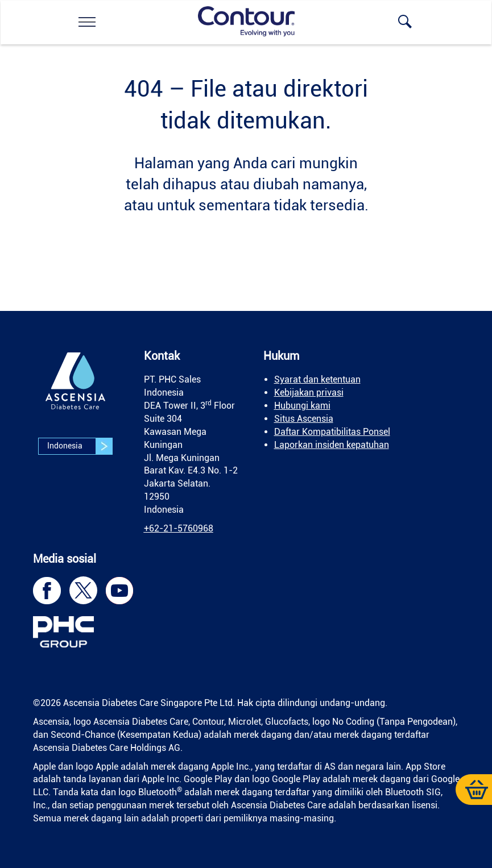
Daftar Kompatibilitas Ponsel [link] (332, 432)
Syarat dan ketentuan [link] (317, 379)
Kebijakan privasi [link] (309, 393)
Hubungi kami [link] (302, 406)
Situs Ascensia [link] (304, 419)
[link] (87, 22)
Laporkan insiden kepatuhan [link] (332, 445)
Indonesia (80, 446)
